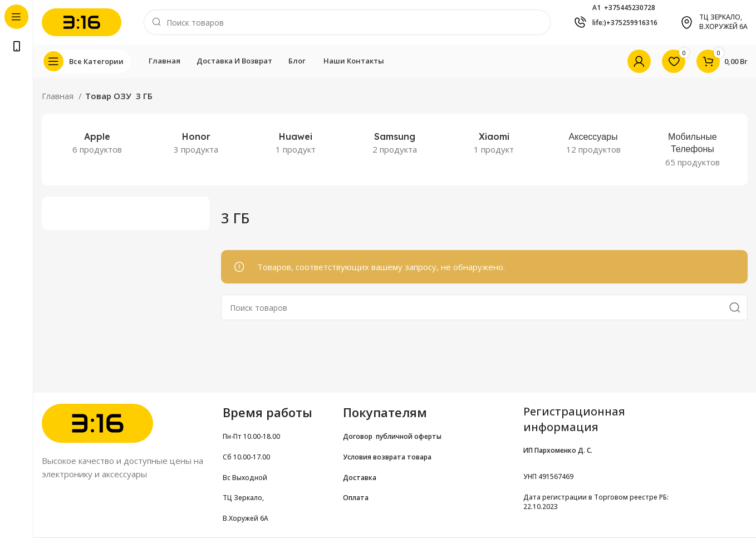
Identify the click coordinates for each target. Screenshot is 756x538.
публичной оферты (409, 436)
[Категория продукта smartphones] (693, 150)
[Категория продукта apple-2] (97, 143)
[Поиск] (347, 22)
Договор (359, 436)
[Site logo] (82, 21)
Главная (59, 96)
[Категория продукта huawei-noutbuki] (296, 143)
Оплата (356, 498)
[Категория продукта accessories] (593, 143)
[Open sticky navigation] (86, 61)
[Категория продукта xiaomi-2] (494, 143)
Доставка (360, 478)
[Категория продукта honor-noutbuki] (196, 143)
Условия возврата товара (387, 457)
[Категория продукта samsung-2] (395, 143)
